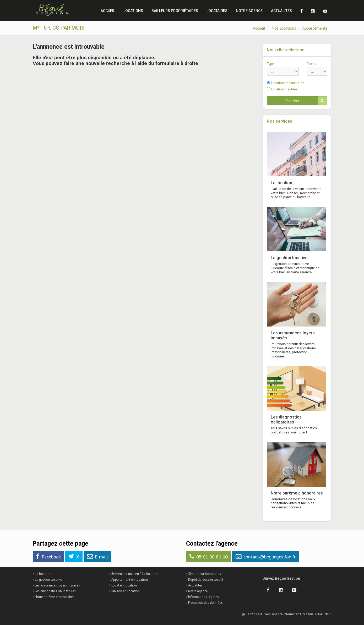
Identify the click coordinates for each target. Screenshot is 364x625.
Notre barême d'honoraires (297, 493)
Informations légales (203, 597)
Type (270, 64)
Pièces (311, 64)
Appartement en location (130, 580)
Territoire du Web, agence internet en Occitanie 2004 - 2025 (287, 614)
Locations (133, 11)
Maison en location (126, 591)
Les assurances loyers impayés (57, 585)
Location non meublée (288, 83)
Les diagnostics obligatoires (286, 420)
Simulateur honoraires (205, 574)
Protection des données (205, 603)
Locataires (217, 11)
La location (281, 183)
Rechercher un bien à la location (135, 574)
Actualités (281, 11)
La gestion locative (289, 258)
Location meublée (284, 89)
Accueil (108, 11)
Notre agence (249, 11)
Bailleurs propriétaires (175, 11)
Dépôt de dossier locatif (206, 580)
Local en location (124, 585)
